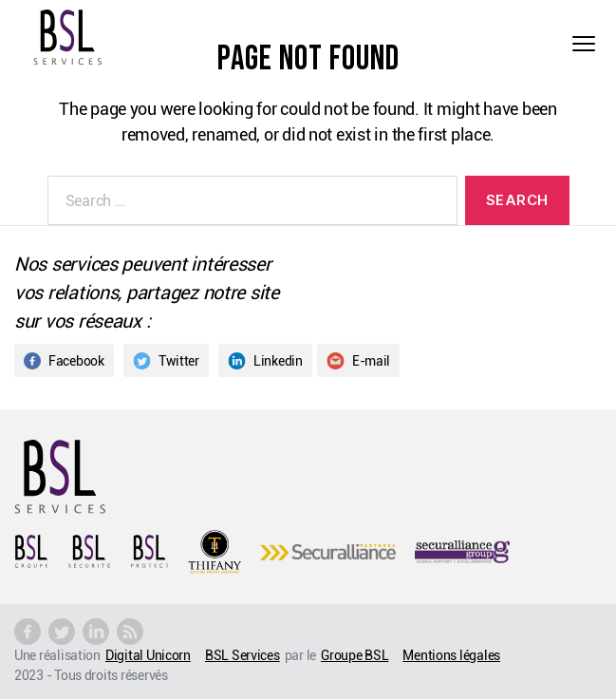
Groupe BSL (355, 655)
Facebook (64, 360)
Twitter (166, 360)
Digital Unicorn (148, 655)
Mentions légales (451, 655)
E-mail (358, 360)
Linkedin (265, 360)
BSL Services (243, 655)
